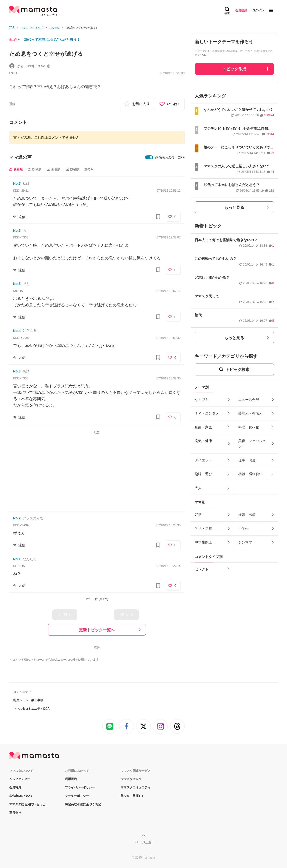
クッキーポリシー (77, 796)
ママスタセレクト (133, 779)
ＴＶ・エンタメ (207, 413)
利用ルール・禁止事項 (28, 700)
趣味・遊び (203, 474)
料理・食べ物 (249, 427)
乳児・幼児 (203, 528)
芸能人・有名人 (250, 413)
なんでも (202, 400)
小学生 (243, 528)
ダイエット (203, 460)
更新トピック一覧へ (97, 630)
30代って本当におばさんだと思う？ (52, 40)
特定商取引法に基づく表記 (83, 804)
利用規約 (71, 779)
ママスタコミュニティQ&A (31, 709)
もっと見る (234, 207)
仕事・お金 (247, 460)
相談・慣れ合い (250, 474)
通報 (12, 104)
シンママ (245, 542)
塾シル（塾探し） (133, 796)
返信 (22, 217)
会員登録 (241, 10)
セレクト (202, 569)
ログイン (258, 10)
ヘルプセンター (20, 779)
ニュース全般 (249, 400)
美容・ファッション (252, 444)
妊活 (198, 515)
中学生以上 (203, 542)
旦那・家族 (203, 427)
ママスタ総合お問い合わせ (27, 804)
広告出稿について (21, 796)
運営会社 (15, 813)
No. (17, 183)
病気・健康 (203, 441)
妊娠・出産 (247, 515)
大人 (198, 488)
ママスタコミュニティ (136, 787)
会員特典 (15, 787)
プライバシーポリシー (80, 787)
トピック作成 (234, 69)
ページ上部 (144, 842)
